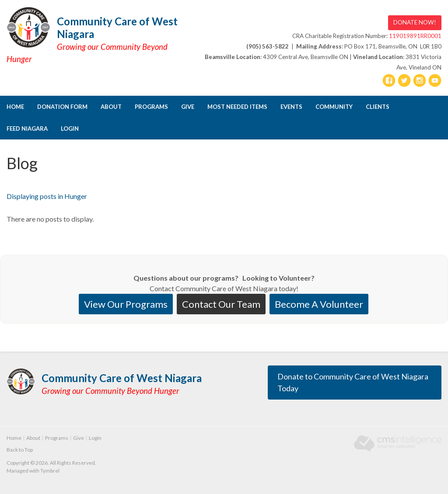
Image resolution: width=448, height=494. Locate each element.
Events (291, 107)
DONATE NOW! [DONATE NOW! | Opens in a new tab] (415, 22)
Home (15, 107)
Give (188, 107)
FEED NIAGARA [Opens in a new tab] (27, 129)
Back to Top (20, 450)
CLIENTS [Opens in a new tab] (378, 107)
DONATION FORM (62, 107)
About (111, 107)
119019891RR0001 (415, 36)
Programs (151, 107)
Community (334, 107)
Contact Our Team (221, 304)
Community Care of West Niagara (117, 28)
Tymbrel (50, 471)
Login (70, 129)
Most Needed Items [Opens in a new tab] (237, 107)
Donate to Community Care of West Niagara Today (353, 382)
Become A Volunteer (319, 304)
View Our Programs (126, 304)
